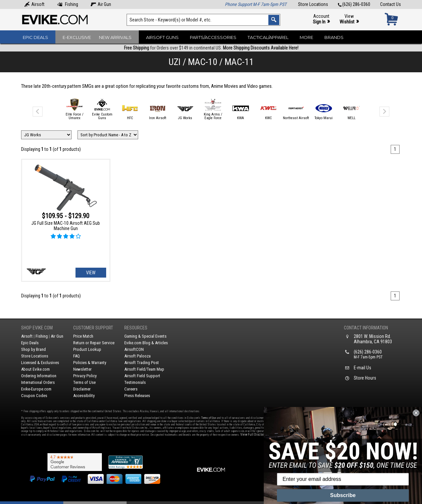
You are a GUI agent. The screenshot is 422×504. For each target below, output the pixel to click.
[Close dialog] (416, 413)
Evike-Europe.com (36, 389)
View (349, 19)
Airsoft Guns (162, 37)
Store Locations (313, 4)
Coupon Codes (34, 396)
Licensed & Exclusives (40, 363)
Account (321, 19)
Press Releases (137, 396)
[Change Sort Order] (108, 135)
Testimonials (135, 382)
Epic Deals (35, 37)
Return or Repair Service (94, 343)
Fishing (68, 4)
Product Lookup (87, 349)
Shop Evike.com (37, 328)
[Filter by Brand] (46, 135)
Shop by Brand (33, 349)
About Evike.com (35, 369)
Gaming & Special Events (145, 336)
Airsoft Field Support (142, 376)
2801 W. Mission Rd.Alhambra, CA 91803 (373, 339)
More (306, 37)
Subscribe (343, 495)
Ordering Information (39, 376)
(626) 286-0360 (354, 4)
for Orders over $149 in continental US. (211, 48)
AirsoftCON (134, 349)
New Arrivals (115, 37)
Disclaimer (82, 389)
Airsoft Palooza (137, 356)
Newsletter (82, 369)
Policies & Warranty (90, 363)
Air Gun (101, 4)
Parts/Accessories (213, 37)
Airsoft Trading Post (142, 363)
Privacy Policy (85, 376)
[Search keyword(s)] (203, 20)
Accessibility (84, 396)
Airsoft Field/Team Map (144, 369)
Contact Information (366, 328)
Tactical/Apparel (268, 37)
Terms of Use (84, 382)
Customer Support (93, 328)
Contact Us (391, 4)
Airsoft (34, 4)
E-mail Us (362, 368)
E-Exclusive (77, 37)
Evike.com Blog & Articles (146, 343)
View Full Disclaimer (255, 435)
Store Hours (365, 378)
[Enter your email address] (343, 479)
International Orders (38, 382)
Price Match (83, 336)
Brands (334, 37)
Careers (131, 389)
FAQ (76, 356)
